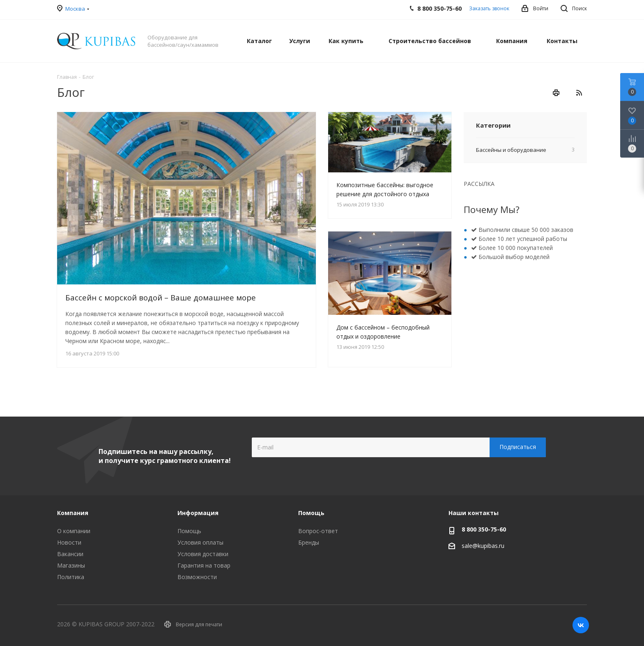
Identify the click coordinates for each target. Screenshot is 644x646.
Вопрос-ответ (318, 531)
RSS (579, 93)
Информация (198, 513)
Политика (71, 577)
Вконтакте (581, 625)
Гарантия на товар (204, 565)
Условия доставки (203, 554)
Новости (69, 542)
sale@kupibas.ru (483, 546)
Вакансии (70, 554)
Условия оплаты (200, 542)
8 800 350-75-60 (484, 529)
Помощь (189, 531)
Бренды (309, 542)
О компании (74, 531)
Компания (73, 513)
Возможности (197, 577)
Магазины (71, 565)
